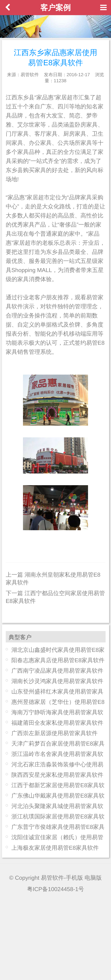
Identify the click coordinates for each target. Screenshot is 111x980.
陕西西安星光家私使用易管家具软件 (57, 775)
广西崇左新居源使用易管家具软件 (54, 733)
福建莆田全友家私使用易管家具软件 (57, 723)
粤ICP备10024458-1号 (56, 889)
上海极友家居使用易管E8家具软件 (55, 848)
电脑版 (93, 878)
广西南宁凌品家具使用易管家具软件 (57, 671)
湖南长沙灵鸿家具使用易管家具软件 (57, 681)
